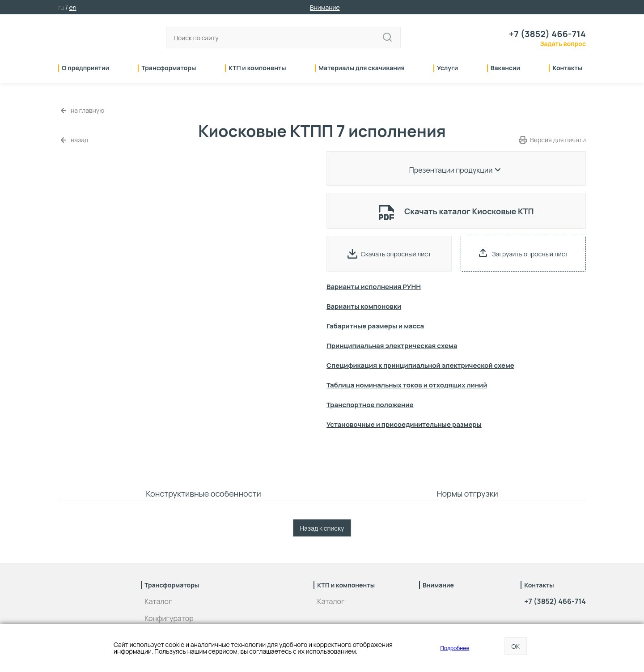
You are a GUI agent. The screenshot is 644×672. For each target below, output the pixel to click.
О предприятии (85, 68)
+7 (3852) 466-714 (547, 34)
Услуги (447, 68)
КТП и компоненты (257, 68)
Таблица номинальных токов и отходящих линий (407, 385)
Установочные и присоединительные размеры (404, 424)
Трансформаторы (169, 68)
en (72, 7)
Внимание (325, 7)
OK (516, 646)
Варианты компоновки (364, 306)
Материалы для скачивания (362, 68)
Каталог (158, 601)
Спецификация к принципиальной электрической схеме (420, 365)
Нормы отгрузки (467, 493)
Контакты (567, 68)
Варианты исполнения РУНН (374, 287)
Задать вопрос (563, 44)
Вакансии (505, 68)
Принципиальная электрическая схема (392, 346)
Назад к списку (322, 528)
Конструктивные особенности (203, 493)
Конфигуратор (169, 618)
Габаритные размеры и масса (375, 326)
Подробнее (455, 648)
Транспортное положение (370, 405)
